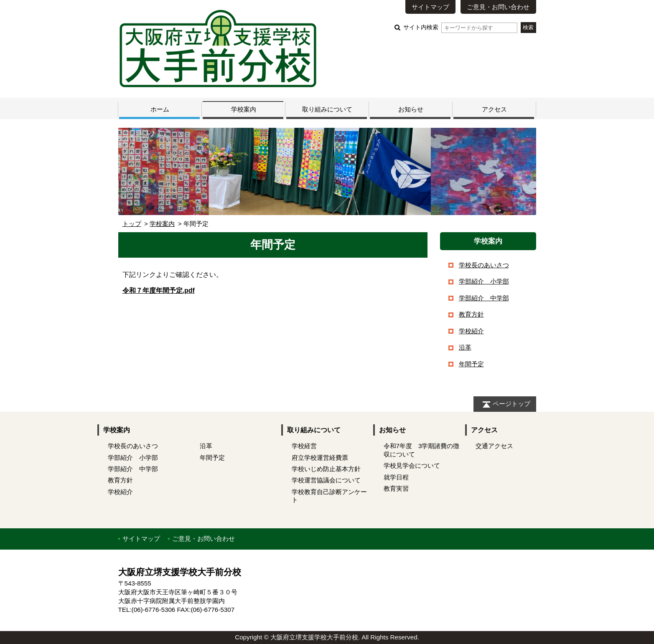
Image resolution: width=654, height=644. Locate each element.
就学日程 (396, 477)
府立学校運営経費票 (320, 458)
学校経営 (304, 446)
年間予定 (471, 364)
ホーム (160, 109)
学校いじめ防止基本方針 (326, 469)
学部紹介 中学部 (484, 298)
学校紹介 (471, 331)
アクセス (494, 109)
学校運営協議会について (326, 480)
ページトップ (511, 404)
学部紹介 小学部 (484, 281)
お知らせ (411, 109)
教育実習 (396, 488)
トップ (132, 224)
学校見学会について (412, 465)
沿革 (465, 347)
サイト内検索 (460, 27)
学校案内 (244, 109)
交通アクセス (494, 446)
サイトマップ (430, 7)
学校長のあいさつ (484, 265)
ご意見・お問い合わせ (498, 7)
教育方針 (471, 314)
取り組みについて (327, 109)
